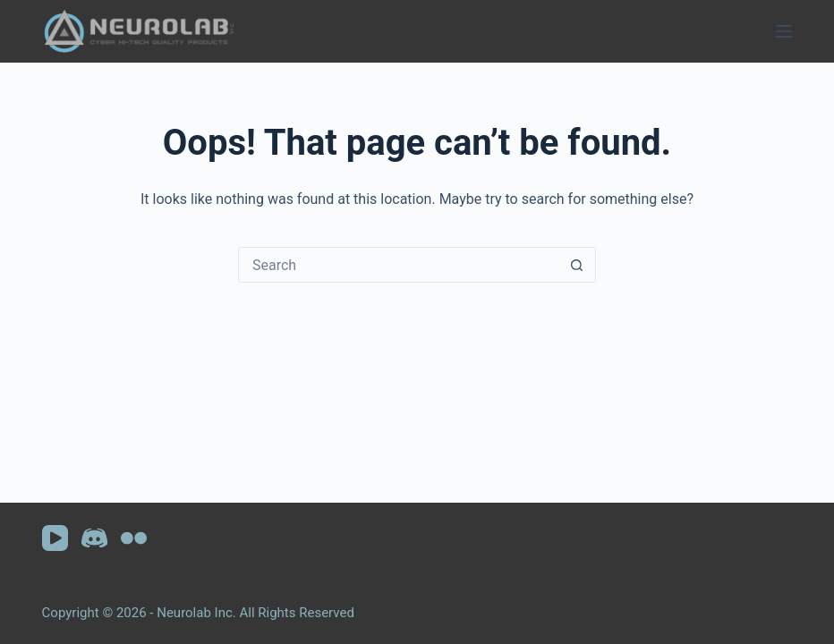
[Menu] (784, 31)
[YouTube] (55, 538)
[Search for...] (399, 265)
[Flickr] (134, 538)
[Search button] (577, 265)
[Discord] (94, 538)
